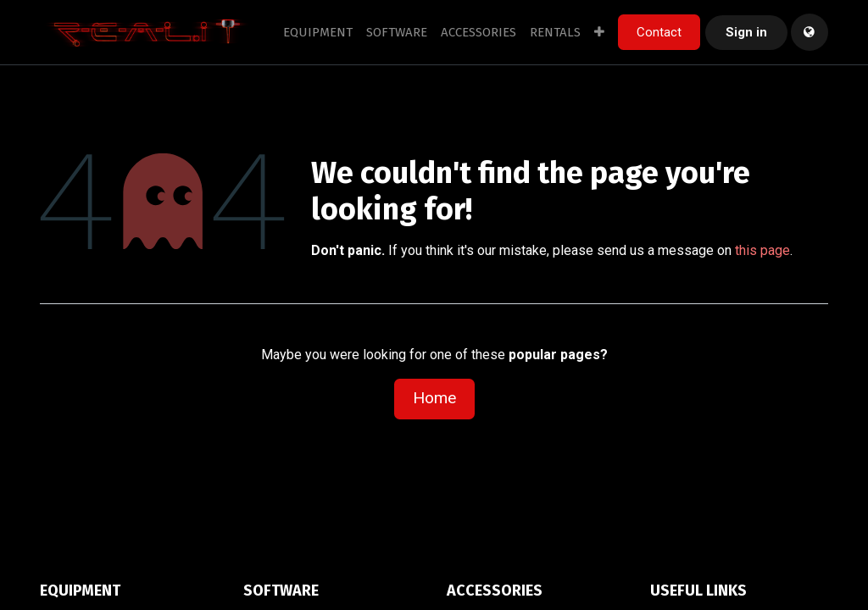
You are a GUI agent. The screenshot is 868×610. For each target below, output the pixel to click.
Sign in (746, 32)
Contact (659, 32)
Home (434, 398)
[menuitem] (318, 33)
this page (762, 250)
